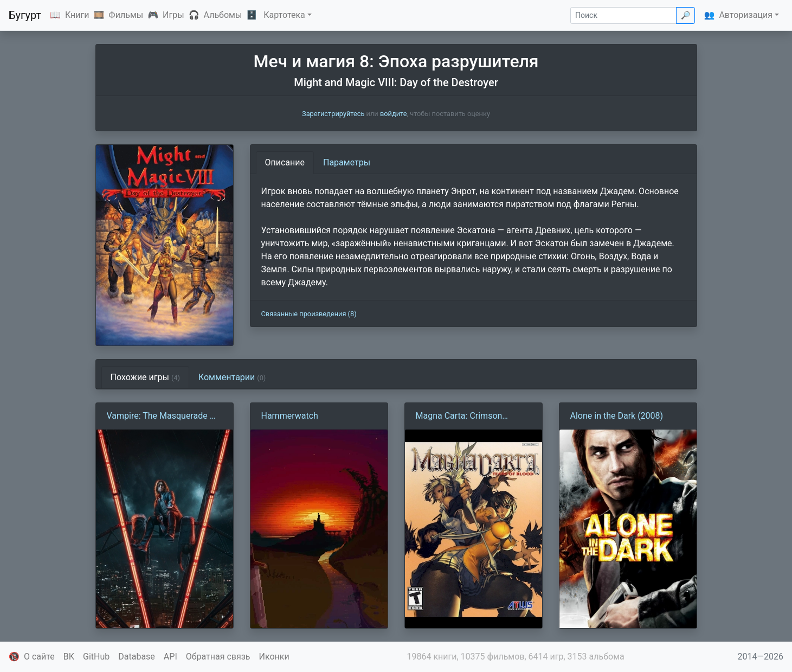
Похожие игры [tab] (145, 377)
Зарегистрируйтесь (333, 114)
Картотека (284, 15)
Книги (77, 15)
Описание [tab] (285, 162)
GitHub (96, 657)
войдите (394, 114)
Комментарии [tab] (232, 377)
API (170, 657)
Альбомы (223, 15)
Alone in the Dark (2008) (617, 416)
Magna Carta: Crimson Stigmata (459, 417)
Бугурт (25, 15)
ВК (69, 657)
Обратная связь (218, 657)
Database (137, 657)
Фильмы (126, 15)
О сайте (39, 657)
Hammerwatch (290, 416)
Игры (173, 15)
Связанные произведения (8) (309, 314)
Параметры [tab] (347, 162)
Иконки (274, 657)
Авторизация (746, 15)
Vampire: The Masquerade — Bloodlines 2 (162, 417)
